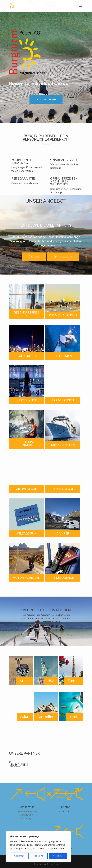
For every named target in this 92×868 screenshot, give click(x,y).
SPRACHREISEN (63, 400)
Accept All (58, 856)
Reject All (39, 856)
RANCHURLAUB (63, 489)
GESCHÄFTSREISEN (27, 314)
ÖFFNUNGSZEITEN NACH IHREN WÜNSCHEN (64, 181)
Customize (19, 856)
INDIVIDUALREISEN (63, 315)
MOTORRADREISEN (27, 578)
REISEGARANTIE (23, 179)
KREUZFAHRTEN (63, 445)
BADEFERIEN (63, 356)
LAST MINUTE (27, 400)
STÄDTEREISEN (27, 356)
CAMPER (63, 533)
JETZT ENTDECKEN (46, 100)
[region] (38, 847)
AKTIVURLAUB (27, 489)
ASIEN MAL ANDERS (27, 443)
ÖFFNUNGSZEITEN (63, 257)
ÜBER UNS (34, 257)
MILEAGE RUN (27, 533)
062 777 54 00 (65, 811)
